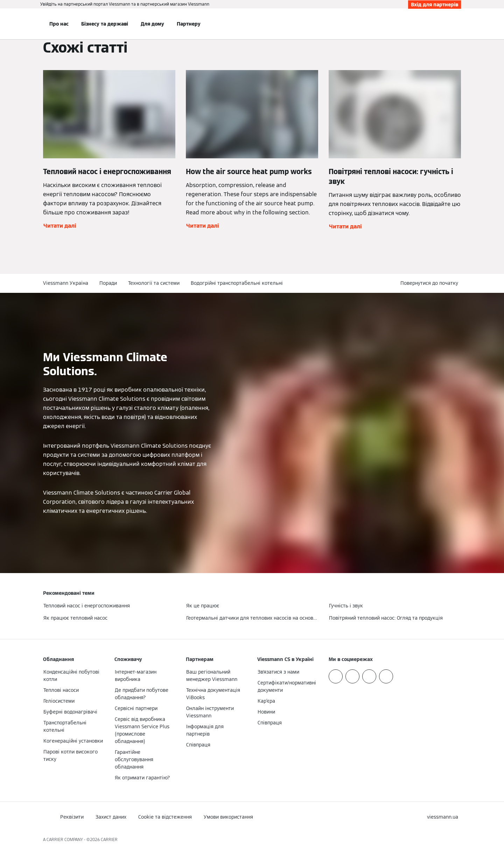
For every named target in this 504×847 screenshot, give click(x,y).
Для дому (152, 24)
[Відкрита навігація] (20, 24)
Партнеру (189, 24)
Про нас (59, 24)
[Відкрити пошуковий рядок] (457, 24)
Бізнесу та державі (105, 24)
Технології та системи (154, 283)
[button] (431, 283)
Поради (108, 283)
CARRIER (109, 839)
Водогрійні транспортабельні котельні (237, 283)
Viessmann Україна (66, 283)
